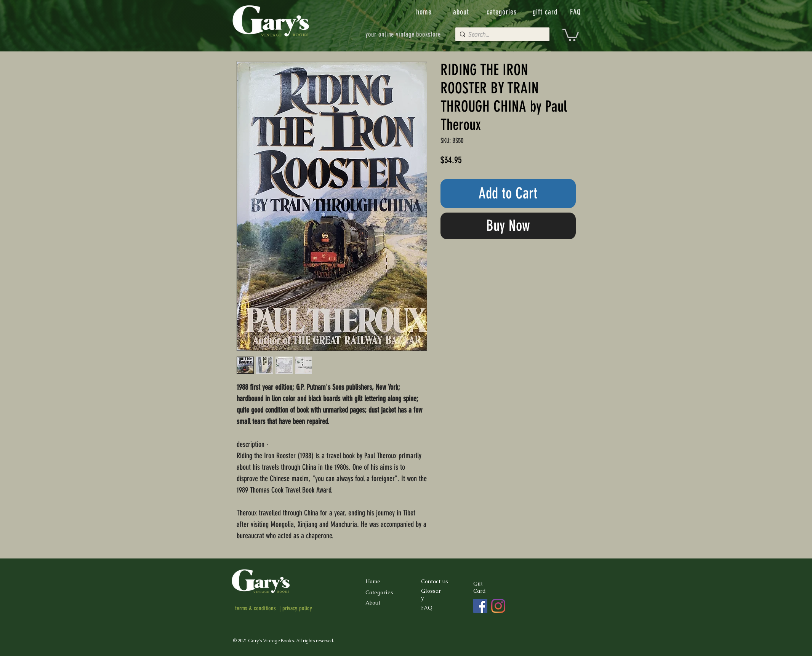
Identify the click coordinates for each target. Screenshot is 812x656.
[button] (571, 34)
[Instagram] (498, 606)
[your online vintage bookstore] (403, 34)
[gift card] (546, 12)
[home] (425, 12)
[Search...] (501, 35)
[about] (462, 12)
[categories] (503, 12)
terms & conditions (256, 608)
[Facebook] (480, 606)
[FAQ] (576, 12)
